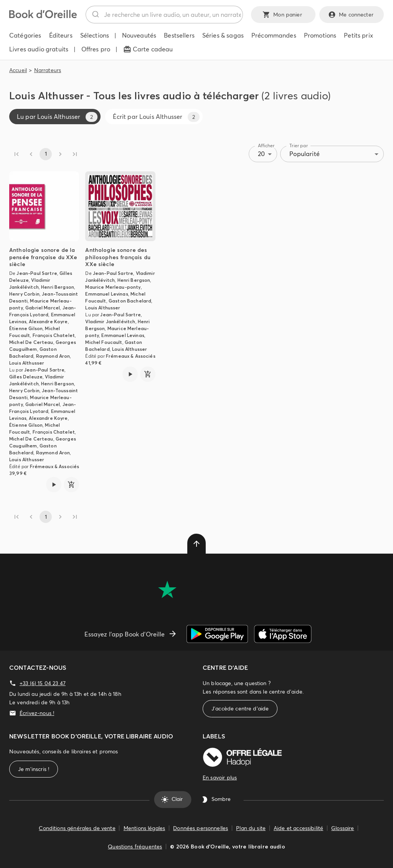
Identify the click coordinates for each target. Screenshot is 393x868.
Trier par (299, 145)
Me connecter (352, 15)
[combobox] (164, 15)
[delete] (196, 544)
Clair (173, 799)
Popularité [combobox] (305, 154)
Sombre (216, 799)
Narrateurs (48, 70)
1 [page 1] (46, 154)
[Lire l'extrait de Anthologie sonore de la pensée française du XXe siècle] (54, 485)
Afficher (266, 145)
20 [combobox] (261, 154)
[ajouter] (71, 485)
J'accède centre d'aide (240, 709)
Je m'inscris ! (34, 769)
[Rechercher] (95, 15)
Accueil (18, 70)
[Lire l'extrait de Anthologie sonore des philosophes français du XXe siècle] (130, 374)
